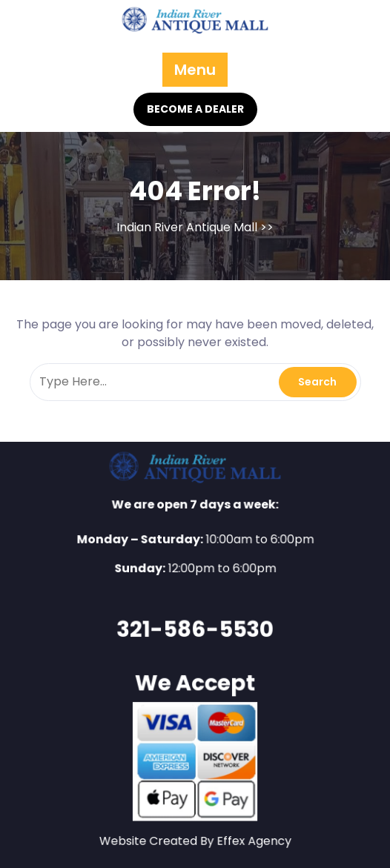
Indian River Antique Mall (187, 227)
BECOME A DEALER (195, 109)
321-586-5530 (195, 629)
